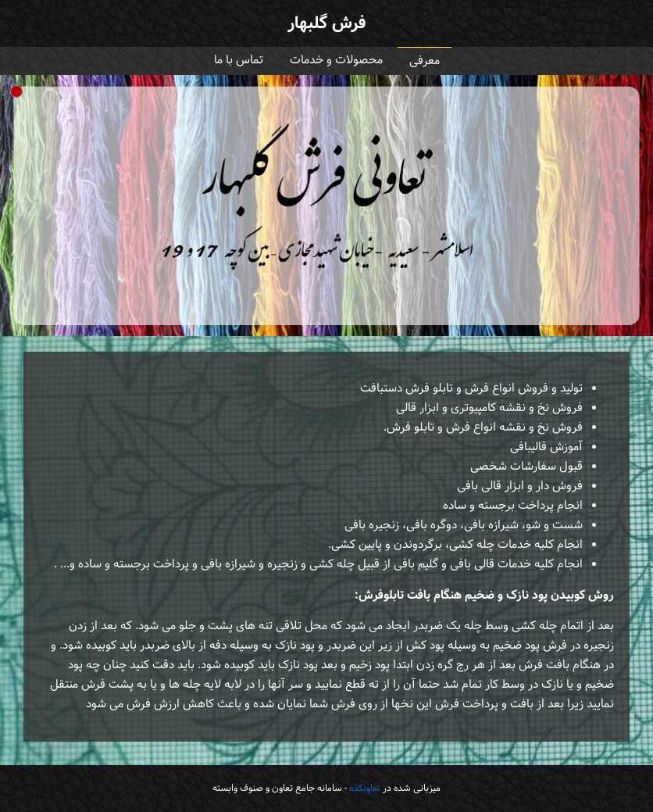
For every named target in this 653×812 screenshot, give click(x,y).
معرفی (425, 61)
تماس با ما (239, 61)
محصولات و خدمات (336, 61)
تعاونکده (365, 789)
